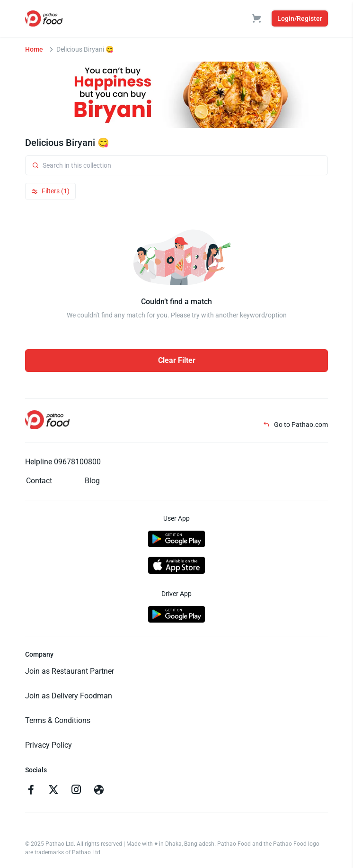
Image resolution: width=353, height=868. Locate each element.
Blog (92, 481)
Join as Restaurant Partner (70, 671)
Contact (39, 481)
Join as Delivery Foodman (69, 696)
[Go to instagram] (76, 791)
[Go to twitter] (53, 791)
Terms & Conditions (58, 720)
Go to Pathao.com (296, 425)
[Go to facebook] (31, 791)
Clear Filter (177, 360)
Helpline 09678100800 (63, 462)
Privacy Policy (49, 745)
